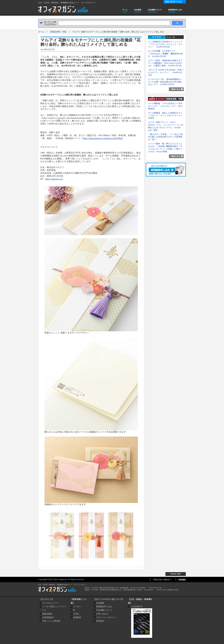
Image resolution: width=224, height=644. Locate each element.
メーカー (77, 607)
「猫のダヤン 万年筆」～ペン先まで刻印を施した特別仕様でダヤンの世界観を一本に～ (165, 137)
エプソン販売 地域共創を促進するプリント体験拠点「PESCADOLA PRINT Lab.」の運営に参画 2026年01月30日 (165, 63)
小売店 (76, 614)
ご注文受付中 (136, 607)
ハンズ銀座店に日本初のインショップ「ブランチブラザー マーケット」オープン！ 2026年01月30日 (165, 44)
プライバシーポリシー (106, 617)
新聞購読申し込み (175, 10)
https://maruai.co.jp (54, 179)
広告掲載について (155, 10)
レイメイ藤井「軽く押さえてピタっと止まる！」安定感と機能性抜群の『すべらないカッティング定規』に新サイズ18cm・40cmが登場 (165, 147)
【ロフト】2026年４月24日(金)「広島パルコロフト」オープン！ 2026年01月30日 (166, 72)
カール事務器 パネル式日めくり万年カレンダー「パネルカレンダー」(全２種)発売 (165, 106)
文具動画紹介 (48, 617)
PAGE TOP (176, 574)
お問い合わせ (102, 614)
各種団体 (77, 617)
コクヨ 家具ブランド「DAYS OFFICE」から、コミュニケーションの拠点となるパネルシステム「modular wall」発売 (166, 126)
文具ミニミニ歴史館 (51, 621)
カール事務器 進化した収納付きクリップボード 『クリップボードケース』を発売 (165, 116)
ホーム (125, 10)
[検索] (114, 23)
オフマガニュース (50, 603)
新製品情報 (47, 614)
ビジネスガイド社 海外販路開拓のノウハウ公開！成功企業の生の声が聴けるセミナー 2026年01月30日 (165, 82)
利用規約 (100, 621)
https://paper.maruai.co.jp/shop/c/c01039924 (103, 138)
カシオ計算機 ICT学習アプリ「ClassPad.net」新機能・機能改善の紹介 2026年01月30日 (165, 54)
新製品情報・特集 (58, 32)
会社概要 (138, 10)
